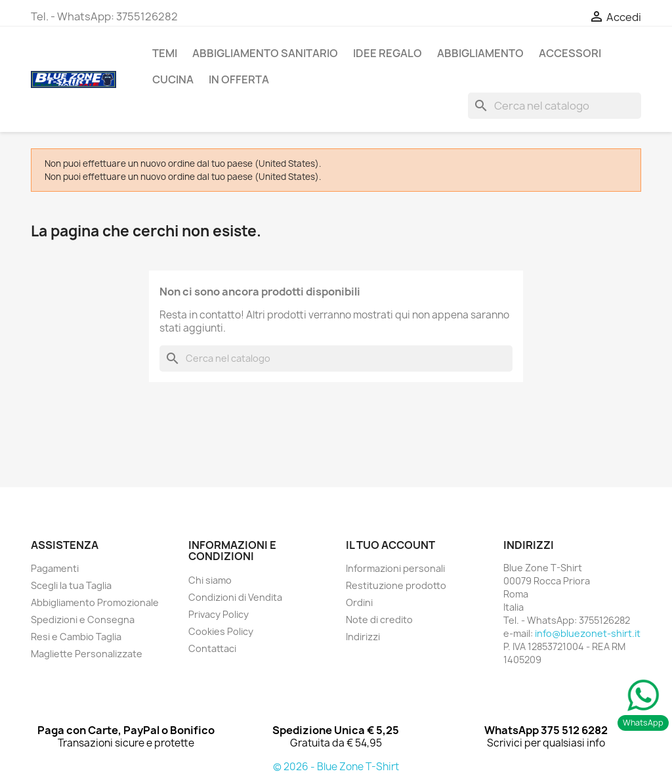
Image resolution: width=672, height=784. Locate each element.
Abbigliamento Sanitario (265, 53)
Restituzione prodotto (396, 585)
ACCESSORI (570, 53)
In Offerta (239, 79)
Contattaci (212, 648)
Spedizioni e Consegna (83, 620)
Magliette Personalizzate (87, 654)
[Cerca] (555, 106)
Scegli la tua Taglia (71, 585)
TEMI (165, 53)
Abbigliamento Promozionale (95, 602)
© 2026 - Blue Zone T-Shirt (336, 767)
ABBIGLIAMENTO (480, 53)
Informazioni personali (395, 568)
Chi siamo (210, 580)
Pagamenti (55, 568)
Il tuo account (390, 545)
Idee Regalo (388, 53)
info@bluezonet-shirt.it (588, 633)
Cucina (173, 79)
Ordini (359, 602)
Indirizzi (363, 637)
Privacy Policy (219, 614)
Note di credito (379, 620)
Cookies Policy (221, 631)
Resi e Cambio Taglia (76, 637)
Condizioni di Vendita (235, 597)
